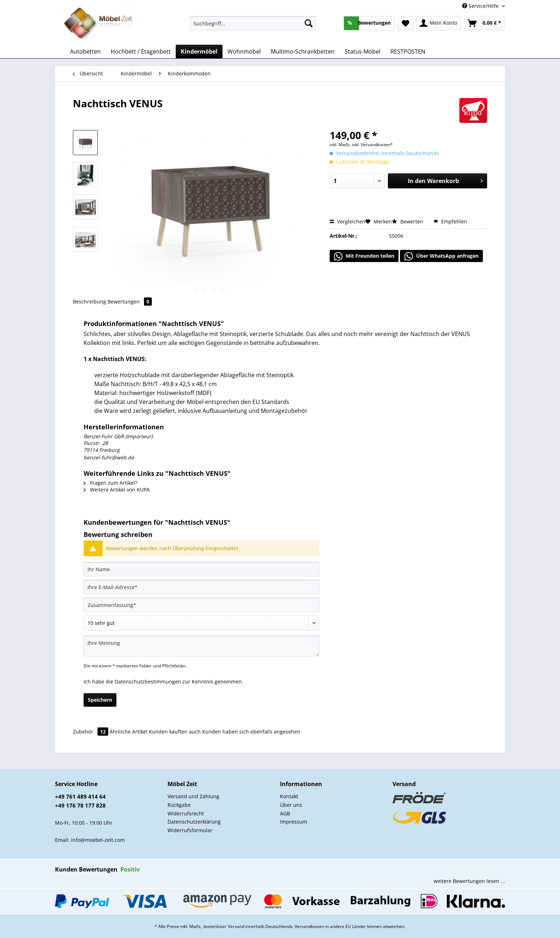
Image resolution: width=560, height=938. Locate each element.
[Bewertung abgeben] (201, 623)
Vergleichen (347, 221)
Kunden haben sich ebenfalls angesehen (251, 732)
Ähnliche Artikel (129, 732)
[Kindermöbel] (199, 51)
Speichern (100, 700)
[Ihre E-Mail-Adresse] (201, 587)
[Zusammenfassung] (201, 605)
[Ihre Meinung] (201, 646)
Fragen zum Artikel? (110, 483)
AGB (285, 813)
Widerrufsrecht (186, 813)
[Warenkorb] (485, 23)
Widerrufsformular (190, 830)
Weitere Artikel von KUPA (117, 490)
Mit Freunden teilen (364, 256)
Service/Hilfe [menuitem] (481, 6)
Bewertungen (130, 302)
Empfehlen (450, 221)
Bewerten (408, 221)
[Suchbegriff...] (253, 23)
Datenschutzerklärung (194, 822)
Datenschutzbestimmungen (148, 682)
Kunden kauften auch (175, 732)
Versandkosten (309, 926)
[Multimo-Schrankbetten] (303, 51)
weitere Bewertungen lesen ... (469, 881)
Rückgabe (179, 805)
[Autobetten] (85, 51)
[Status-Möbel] (362, 51)
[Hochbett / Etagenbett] (141, 51)
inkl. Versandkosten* (372, 145)
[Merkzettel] (406, 23)
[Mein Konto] (439, 23)
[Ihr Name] (201, 569)
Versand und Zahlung (193, 796)
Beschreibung (89, 302)
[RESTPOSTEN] (408, 51)
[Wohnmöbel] (244, 51)
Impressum (294, 822)
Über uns (291, 805)
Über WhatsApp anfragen (441, 256)
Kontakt (289, 796)
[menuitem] (253, 27)
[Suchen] (309, 23)
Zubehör (91, 732)
